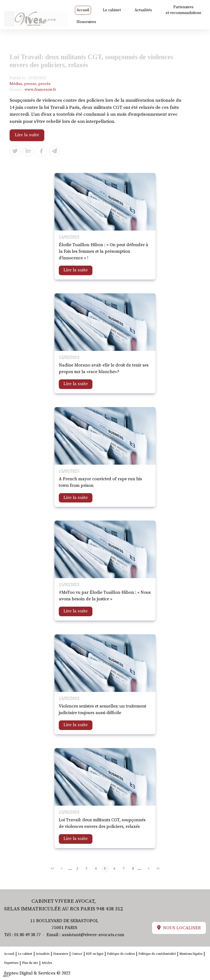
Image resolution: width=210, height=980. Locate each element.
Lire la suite (27, 135)
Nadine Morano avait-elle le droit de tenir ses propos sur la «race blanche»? (104, 368)
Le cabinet (112, 10)
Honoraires (87, 22)
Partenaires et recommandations (183, 10)
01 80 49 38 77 (29, 935)
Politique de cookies (121, 954)
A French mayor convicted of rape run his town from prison (100, 482)
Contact (77, 954)
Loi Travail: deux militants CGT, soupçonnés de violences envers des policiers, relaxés (102, 823)
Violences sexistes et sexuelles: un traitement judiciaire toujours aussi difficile (103, 710)
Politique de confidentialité (157, 954)
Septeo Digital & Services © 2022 (38, 974)
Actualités (144, 10)
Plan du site (30, 964)
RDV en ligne (95, 954)
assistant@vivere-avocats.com (96, 935)
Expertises (11, 964)
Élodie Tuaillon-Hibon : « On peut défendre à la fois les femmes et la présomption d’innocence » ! (103, 251)
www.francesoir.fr (40, 90)
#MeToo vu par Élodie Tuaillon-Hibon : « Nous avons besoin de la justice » (105, 596)
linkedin (199, 496)
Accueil (83, 10)
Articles (47, 964)
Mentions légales (191, 954)
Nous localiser (182, 928)
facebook (199, 485)
